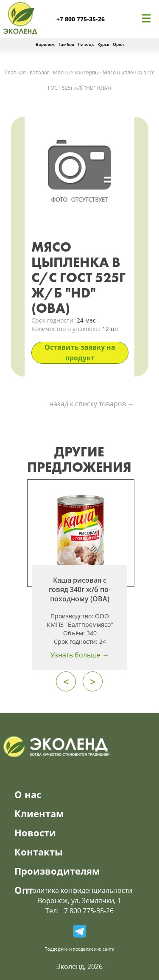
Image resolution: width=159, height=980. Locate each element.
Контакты (39, 852)
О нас (28, 794)
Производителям (57, 871)
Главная (15, 72)
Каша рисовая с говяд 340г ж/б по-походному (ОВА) (80, 589)
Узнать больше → (80, 655)
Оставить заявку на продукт (80, 353)
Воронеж (45, 44)
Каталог (39, 72)
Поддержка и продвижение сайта (79, 949)
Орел (118, 44)
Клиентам (39, 813)
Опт (24, 890)
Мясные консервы (76, 72)
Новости (35, 833)
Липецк (86, 44)
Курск (103, 44)
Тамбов (66, 44)
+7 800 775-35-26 (81, 19)
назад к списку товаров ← (92, 404)
